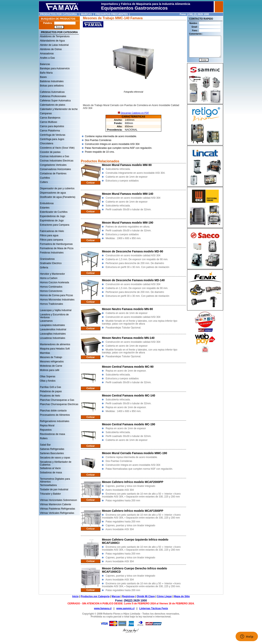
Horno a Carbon (49, 278)
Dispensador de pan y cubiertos (57, 188)
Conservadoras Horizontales (55, 169)
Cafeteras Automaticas (52, 92)
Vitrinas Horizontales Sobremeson (58, 500)
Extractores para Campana (55, 225)
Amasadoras (47, 54)
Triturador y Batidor (50, 494)
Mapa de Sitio (182, 596)
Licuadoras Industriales (53, 338)
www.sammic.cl (125, 608)
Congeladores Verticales (53, 165)
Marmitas (45, 353)
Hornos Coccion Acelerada (54, 282)
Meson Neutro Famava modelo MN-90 (127, 309)
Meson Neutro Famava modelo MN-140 (128, 338)
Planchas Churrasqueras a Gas (57, 400)
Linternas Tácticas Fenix (154, 608)
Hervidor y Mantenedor (52, 274)
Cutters (44, 182)
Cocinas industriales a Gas (55, 156)
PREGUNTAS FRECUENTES (111, 14)
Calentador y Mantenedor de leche (59, 109)
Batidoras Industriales (52, 81)
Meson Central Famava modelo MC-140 (129, 395)
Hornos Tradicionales (51, 304)
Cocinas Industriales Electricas (57, 161)
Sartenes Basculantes (52, 453)
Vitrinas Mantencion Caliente (56, 504)
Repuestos (46, 430)
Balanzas (45, 64)
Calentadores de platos (53, 105)
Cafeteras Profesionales (53, 96)
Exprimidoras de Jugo (52, 221)
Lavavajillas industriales (53, 334)
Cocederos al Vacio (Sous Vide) (57, 148)
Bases (43, 77)
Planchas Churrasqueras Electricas (59, 404)
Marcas (116, 596)
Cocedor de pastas (50, 152)
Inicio (75, 596)
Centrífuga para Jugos (52, 139)
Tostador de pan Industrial (54, 489)
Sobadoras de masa (51, 473)
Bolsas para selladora (52, 86)
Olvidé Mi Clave (146, 596)
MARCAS (86, 14)
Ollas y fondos (48, 381)
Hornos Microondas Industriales (57, 300)
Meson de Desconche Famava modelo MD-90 (133, 251)
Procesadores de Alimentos (55, 415)
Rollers (44, 438)
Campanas (46, 113)
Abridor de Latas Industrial (54, 45)
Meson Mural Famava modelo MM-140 (128, 194)
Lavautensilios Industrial (53, 329)
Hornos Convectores (51, 291)
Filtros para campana (51, 240)
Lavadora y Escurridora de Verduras (54, 315)
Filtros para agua (49, 235)
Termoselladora (48, 485)
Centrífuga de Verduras (53, 135)
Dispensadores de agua (53, 193)
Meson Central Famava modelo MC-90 (128, 367)
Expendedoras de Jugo (53, 216)
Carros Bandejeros (50, 118)
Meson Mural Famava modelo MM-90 (127, 165)
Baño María (46, 73)
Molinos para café (50, 370)
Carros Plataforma (50, 131)
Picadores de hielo (50, 396)
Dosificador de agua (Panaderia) (58, 197)
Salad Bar (45, 445)
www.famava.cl (103, 608)
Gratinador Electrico (51, 263)
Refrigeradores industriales (55, 421)
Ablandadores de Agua (52, 41)
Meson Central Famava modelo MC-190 (129, 424)
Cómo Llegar (164, 596)
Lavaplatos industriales (52, 325)
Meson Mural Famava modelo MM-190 (128, 223)
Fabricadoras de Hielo (52, 231)
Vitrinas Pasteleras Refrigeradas (58, 509)
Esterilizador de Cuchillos (54, 212)
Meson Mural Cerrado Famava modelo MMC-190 (134, 453)
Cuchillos (45, 178)
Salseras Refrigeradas (52, 449)
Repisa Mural (47, 426)
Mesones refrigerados (52, 362)
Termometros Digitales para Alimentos (55, 479)
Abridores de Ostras (51, 49)
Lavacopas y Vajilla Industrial (56, 310)
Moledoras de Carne (51, 366)
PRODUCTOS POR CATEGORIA (59, 14)
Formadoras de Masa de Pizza (57, 248)
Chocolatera (47, 143)
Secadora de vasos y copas (55, 458)
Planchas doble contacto (53, 411)
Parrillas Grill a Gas (50, 387)
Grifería (44, 268)
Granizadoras (47, 259)
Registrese (128, 596)
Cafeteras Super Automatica (55, 101)
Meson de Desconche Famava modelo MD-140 (133, 280)
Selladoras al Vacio (50, 468)
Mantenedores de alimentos (55, 344)
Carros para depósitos (52, 126)
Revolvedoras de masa (53, 434)
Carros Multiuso (49, 122)
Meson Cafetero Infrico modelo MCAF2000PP (133, 482)
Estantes (45, 208)
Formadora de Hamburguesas (56, 244)
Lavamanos (46, 321)
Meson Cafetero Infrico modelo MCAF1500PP (133, 511)
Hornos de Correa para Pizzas (56, 295)
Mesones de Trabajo (51, 357)
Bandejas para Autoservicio (55, 68)
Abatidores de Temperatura (55, 36)
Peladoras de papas (51, 391)
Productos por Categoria (95, 596)
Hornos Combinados (51, 287)
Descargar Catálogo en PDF (135, 113)
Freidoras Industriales (52, 253)
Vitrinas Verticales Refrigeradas (57, 513)
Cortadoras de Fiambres (53, 174)
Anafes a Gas (47, 58)
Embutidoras (47, 203)
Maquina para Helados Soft (55, 349)
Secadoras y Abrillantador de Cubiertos (56, 462)
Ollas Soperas (48, 376)
